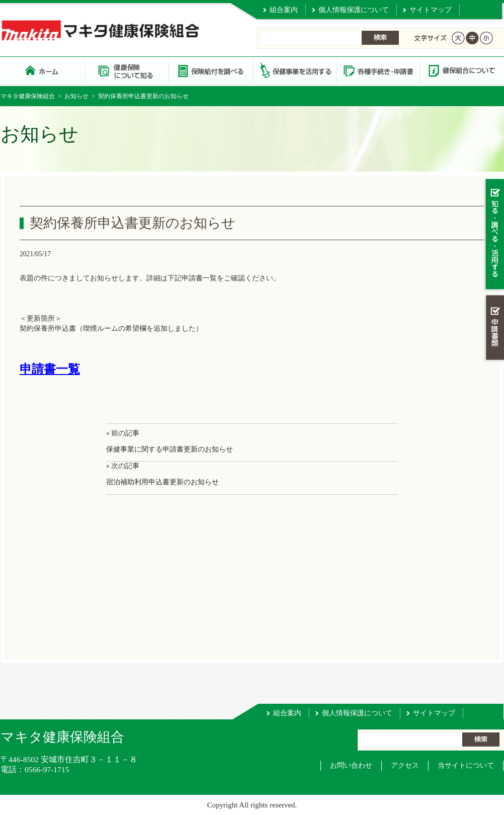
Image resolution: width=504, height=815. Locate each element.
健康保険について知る (127, 70)
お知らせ (76, 96)
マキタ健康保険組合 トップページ (43, 70)
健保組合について (461, 70)
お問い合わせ (351, 765)
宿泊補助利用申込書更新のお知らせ (162, 482)
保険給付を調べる (211, 70)
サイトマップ (431, 10)
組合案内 (284, 10)
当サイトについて (466, 765)
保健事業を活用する (294, 70)
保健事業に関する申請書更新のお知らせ (170, 449)
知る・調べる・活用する (494, 235)
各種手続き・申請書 (378, 70)
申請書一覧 (50, 369)
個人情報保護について (354, 10)
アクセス (405, 765)
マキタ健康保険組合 (28, 96)
